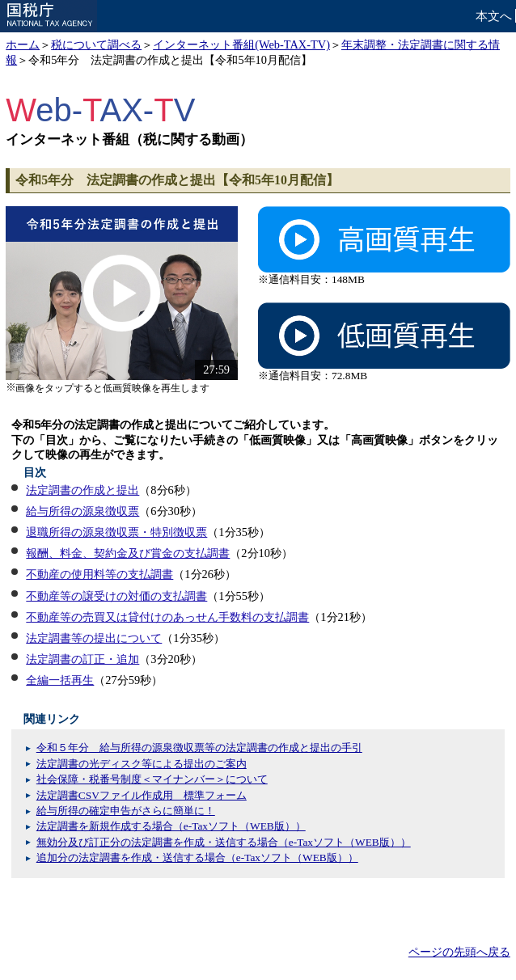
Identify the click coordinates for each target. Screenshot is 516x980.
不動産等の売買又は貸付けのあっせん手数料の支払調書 (167, 617)
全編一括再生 (60, 680)
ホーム (23, 44)
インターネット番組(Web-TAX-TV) (241, 44)
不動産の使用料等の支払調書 (99, 574)
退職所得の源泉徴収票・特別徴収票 (116, 532)
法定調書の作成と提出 (82, 490)
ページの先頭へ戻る (459, 952)
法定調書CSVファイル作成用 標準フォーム (142, 795)
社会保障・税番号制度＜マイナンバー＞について (152, 779)
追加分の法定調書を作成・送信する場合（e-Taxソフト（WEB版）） (197, 857)
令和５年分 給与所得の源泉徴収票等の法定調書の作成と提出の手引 (199, 748)
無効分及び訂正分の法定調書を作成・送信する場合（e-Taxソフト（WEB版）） (224, 842)
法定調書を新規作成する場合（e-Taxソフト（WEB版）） (171, 826)
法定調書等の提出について (94, 638)
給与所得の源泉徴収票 (82, 511)
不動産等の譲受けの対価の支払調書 (116, 596)
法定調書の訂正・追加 (82, 659)
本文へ (494, 16)
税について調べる (96, 44)
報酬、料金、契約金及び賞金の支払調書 (128, 553)
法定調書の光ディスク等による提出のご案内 (142, 764)
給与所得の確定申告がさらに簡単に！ (126, 811)
